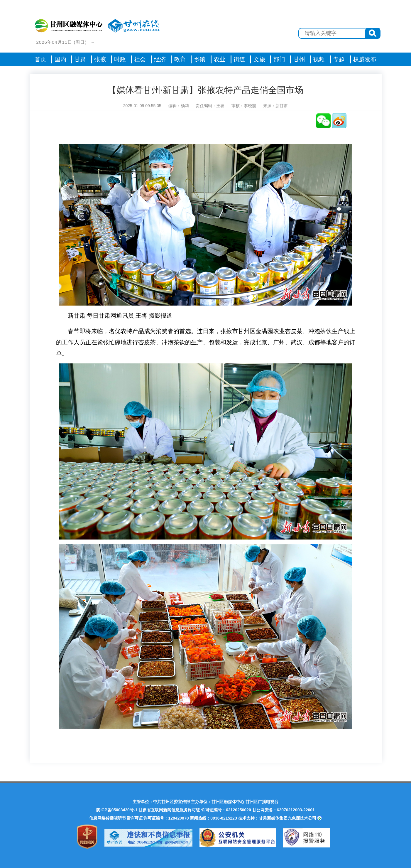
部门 (279, 59)
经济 (160, 59)
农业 (219, 59)
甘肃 (80, 59)
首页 (40, 59)
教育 (180, 59)
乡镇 (199, 59)
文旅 (259, 59)
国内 (60, 59)
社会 (140, 59)
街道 (239, 59)
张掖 (100, 59)
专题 (339, 59)
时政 (120, 59)
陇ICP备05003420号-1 (117, 810)
